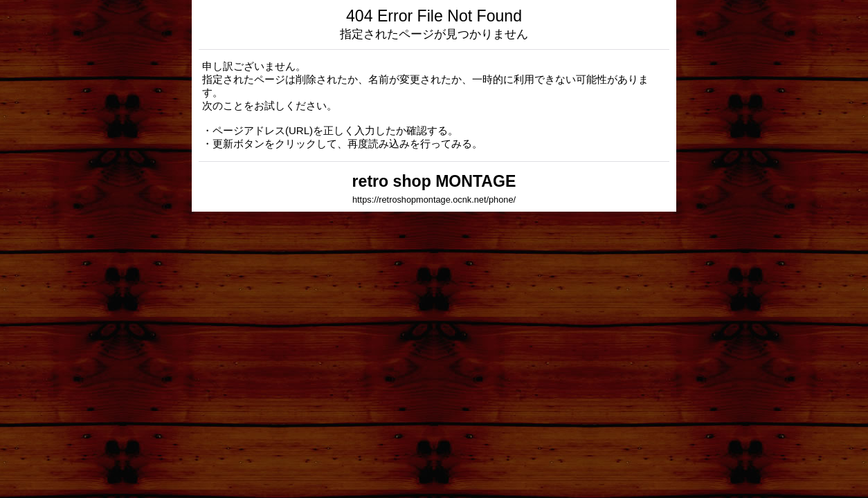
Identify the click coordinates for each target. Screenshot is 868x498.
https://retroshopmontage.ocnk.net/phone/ (434, 200)
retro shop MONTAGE (434, 181)
